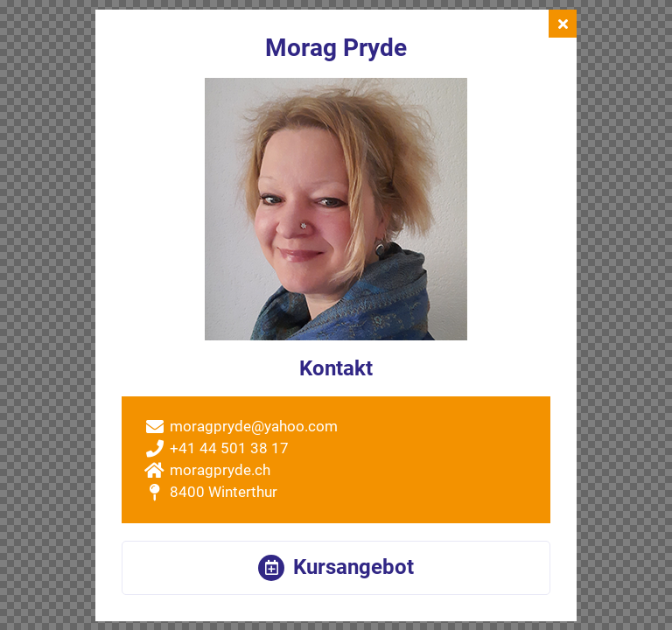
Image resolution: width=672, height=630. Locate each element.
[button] (336, 568)
